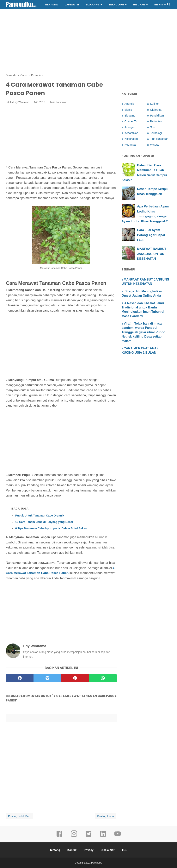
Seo (153, 127)
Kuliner (154, 104)
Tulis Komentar (58, 102)
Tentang (55, 850)
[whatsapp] (103, 678)
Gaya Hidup (17, 14)
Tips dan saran (159, 139)
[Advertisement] (88, 41)
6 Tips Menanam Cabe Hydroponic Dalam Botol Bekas (51, 528)
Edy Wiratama (21, 102)
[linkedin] (103, 836)
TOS (125, 850)
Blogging (93, 5)
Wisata (154, 145)
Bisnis (159, 5)
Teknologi (116, 5)
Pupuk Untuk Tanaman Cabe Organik (40, 516)
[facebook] (20, 678)
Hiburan (139, 5)
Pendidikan (157, 116)
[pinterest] (75, 678)
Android (129, 104)
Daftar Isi (72, 5)
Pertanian (156, 121)
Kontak (72, 850)
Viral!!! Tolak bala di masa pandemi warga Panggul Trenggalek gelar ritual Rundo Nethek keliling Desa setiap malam (143, 332)
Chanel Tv (131, 121)
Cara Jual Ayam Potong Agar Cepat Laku (151, 235)
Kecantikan (131, 133)
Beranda (52, 5)
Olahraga (156, 110)
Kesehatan (131, 139)
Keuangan (131, 145)
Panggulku (97, 863)
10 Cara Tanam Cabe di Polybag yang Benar (44, 522)
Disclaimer (108, 850)
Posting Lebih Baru (20, 816)
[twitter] (47, 678)
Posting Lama (106, 816)
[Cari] (169, 6)
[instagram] (74, 836)
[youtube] (118, 836)
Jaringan (130, 127)
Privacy (89, 850)
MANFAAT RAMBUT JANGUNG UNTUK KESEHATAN (152, 254)
